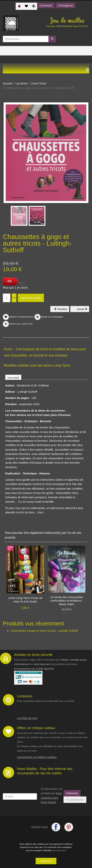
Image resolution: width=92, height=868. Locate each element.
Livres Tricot (38, 83)
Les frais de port (27, 718)
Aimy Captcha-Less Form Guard (51, 798)
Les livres (21, 83)
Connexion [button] (46, 5)
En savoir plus (60, 851)
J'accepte (46, 862)
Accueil (7, 83)
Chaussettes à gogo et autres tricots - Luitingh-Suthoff (44, 631)
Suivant (83, 310)
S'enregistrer (66, 5)
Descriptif (13, 378)
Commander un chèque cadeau (37, 757)
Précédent (62, 310)
